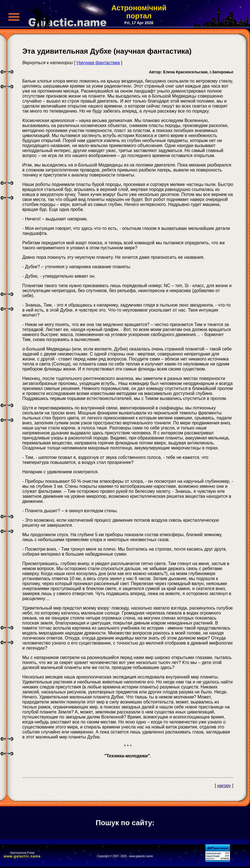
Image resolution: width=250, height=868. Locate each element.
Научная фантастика (98, 63)
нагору (224, 786)
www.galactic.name (22, 856)
